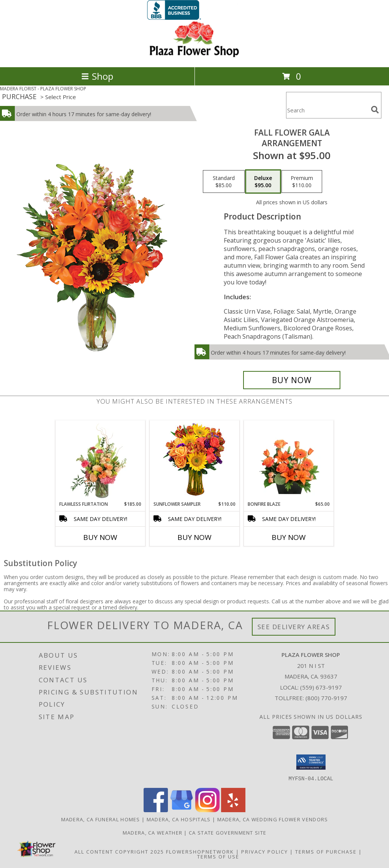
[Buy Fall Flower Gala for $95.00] (292, 380)
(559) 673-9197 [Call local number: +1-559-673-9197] (321, 687)
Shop (97, 76)
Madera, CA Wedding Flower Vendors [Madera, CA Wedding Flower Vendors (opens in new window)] (273, 819)
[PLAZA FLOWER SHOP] (194, 56)
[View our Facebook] (156, 810)
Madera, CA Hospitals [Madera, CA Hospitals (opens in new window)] (179, 819)
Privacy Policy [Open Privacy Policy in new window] (265, 851)
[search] (375, 110)
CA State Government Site (228, 832)
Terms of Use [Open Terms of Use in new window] (218, 856)
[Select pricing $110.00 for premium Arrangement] (302, 181)
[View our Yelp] (233, 810)
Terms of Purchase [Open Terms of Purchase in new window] (326, 851)
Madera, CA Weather (153, 832)
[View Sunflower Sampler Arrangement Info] (195, 461)
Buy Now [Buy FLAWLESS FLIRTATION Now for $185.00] (100, 537)
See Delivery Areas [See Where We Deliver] (294, 627)
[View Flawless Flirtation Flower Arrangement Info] (100, 461)
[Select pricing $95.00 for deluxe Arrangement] (263, 181)
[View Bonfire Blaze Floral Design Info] (289, 461)
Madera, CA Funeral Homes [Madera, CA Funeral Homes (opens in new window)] (101, 819)
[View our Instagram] (207, 810)
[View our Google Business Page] (182, 810)
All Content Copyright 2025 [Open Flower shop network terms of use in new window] (119, 851)
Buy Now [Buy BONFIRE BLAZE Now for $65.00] (289, 537)
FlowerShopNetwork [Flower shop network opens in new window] (200, 851)
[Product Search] (327, 110)
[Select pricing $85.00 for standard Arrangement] (224, 181)
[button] (311, 762)
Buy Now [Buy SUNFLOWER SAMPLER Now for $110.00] (194, 537)
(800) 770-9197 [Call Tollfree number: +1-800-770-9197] (326, 698)
